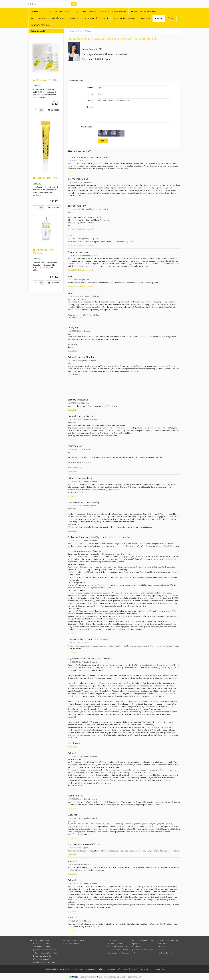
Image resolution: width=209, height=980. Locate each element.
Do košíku (54, 110)
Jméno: (91, 87)
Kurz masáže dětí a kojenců (143, 12)
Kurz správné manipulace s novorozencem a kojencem (101, 12)
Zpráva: (90, 107)
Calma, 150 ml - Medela (44, 251)
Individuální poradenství (124, 18)
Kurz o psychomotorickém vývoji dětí (48, 18)
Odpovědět (72, 172)
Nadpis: (90, 100)
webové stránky (86, 977)
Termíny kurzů (38, 12)
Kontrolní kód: (87, 127)
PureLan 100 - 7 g (47, 178)
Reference (145, 18)
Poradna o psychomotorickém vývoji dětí (89, 18)
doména (100, 977)
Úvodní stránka (76, 31)
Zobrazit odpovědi (86, 229)
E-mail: (91, 94)
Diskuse (159, 18)
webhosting (110, 977)
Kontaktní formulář (40, 25)
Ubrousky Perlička (47, 80)
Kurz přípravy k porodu (61, 12)
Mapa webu (159, 969)
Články (171, 18)
